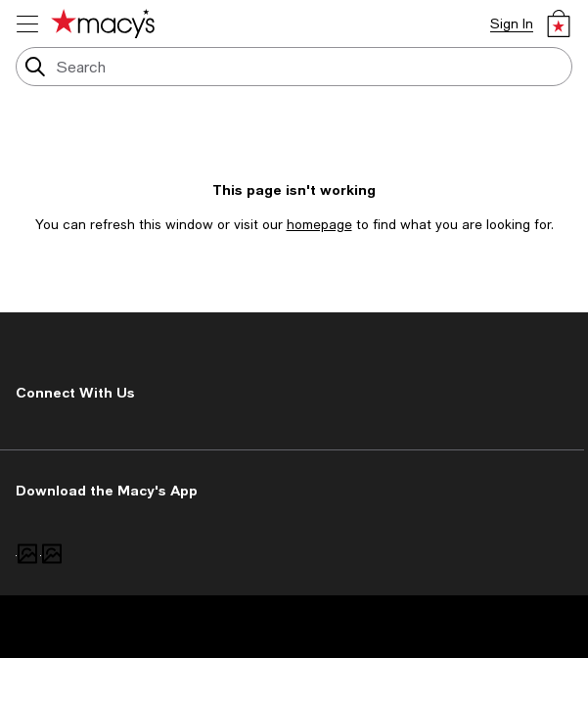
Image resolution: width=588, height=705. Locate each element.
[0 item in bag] (559, 23)
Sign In (512, 23)
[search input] (294, 67)
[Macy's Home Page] (103, 23)
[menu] (27, 23)
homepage (319, 224)
